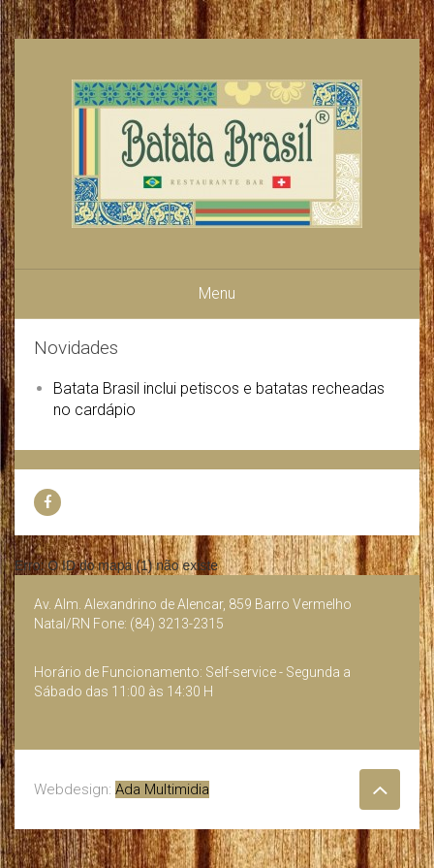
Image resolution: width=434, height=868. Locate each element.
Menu (217, 293)
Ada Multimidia (162, 789)
